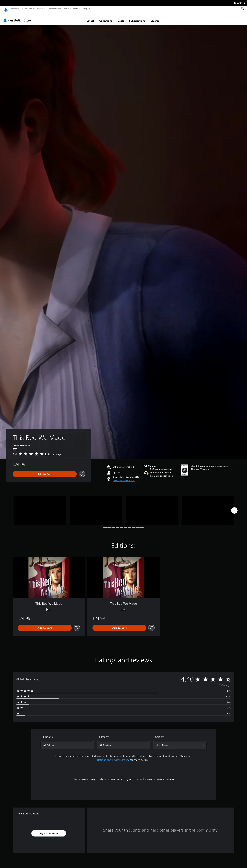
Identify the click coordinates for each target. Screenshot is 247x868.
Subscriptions (137, 18)
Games (14, 9)
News (66, 9)
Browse (155, 18)
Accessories (53, 9)
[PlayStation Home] (6, 9)
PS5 (23, 9)
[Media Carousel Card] (40, 508)
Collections (106, 18)
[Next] (234, 507)
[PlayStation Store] (18, 17)
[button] (124, 478)
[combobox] (67, 742)
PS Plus (40, 9)
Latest (90, 18)
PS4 (31, 9)
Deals (121, 18)
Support (86, 9)
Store (76, 9)
